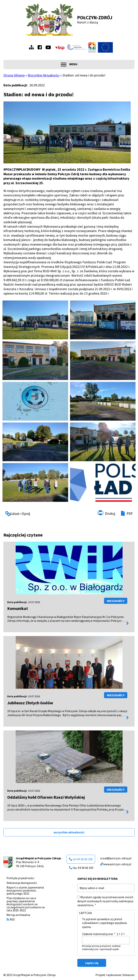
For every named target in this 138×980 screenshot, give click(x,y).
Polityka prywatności (20, 878)
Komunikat (18, 608)
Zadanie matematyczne (98, 934)
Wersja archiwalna (18, 915)
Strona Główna (14, 75)
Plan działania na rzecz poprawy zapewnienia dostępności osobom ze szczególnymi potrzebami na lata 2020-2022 (26, 904)
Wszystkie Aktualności (44, 75)
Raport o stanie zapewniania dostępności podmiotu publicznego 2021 (25, 890)
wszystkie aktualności (69, 832)
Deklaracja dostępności (22, 883)
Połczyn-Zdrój (95, 18)
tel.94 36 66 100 (81, 859)
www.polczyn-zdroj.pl (116, 864)
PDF (130, 513)
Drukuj (110, 513)
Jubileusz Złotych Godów (30, 703)
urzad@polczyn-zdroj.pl (116, 858)
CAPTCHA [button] (85, 913)
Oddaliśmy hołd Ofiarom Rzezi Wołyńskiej (46, 797)
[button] (35, 320)
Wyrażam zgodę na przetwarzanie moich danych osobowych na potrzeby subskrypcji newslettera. (105, 901)
